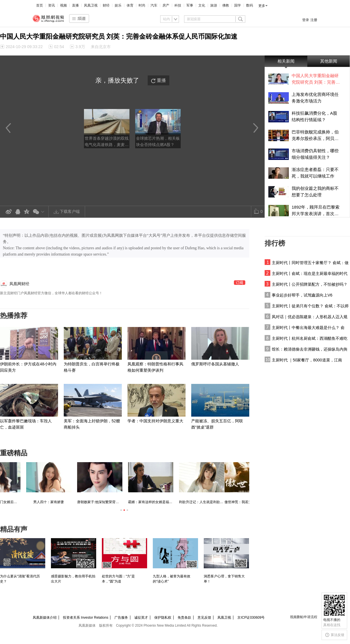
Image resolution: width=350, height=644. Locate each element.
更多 (262, 6)
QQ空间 (27, 212)
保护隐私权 (163, 618)
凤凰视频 (48, 18)
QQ (18, 212)
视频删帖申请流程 (304, 617)
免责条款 (184, 618)
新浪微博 (9, 212)
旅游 (214, 5)
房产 (166, 5)
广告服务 (121, 618)
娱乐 (118, 5)
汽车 (154, 5)
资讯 (52, 5)
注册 (314, 20)
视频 (63, 5)
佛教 (226, 5)
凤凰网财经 (19, 284)
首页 (40, 5)
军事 (190, 5)
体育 (130, 5)
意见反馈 (204, 618)
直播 (75, 5)
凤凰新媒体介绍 (45, 618)
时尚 (142, 5)
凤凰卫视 (91, 5)
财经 (106, 5)
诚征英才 (141, 618)
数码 (250, 5)
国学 (238, 5)
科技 (178, 5)
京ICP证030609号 (251, 618)
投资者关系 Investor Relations (86, 618)
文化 (202, 5)
